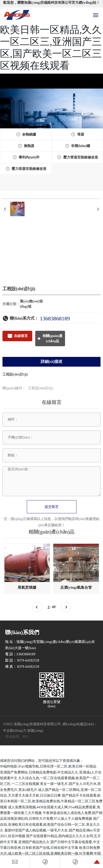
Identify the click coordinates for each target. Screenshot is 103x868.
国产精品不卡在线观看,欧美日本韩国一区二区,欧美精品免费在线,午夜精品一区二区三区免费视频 (51, 801)
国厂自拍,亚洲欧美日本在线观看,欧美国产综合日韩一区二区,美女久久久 (50, 824)
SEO (25, 737)
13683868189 (55, 318)
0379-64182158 (29, 660)
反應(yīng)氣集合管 (76, 587)
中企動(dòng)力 (15, 731)
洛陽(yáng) (35, 731)
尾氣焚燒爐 (27, 587)
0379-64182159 (28, 667)
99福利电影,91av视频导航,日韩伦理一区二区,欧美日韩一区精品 (48, 766)
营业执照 (12, 737)
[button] (37, 607)
